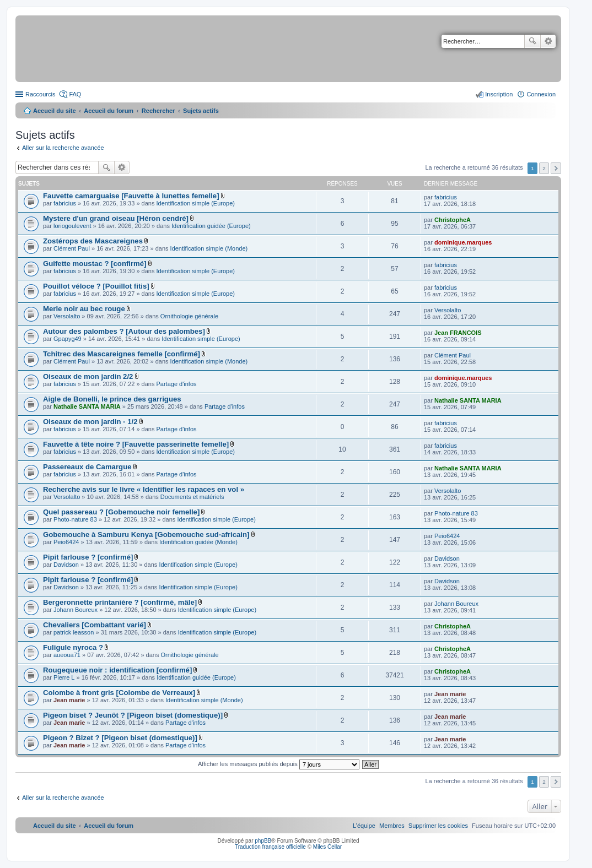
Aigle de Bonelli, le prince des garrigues (112, 399)
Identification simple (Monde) (209, 248)
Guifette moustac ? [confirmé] (95, 264)
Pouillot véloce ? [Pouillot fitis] (96, 286)
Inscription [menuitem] (499, 94)
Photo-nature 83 (75, 519)
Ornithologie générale (189, 316)
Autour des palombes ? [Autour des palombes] (124, 331)
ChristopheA (453, 220)
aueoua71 (67, 655)
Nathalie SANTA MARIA (87, 406)
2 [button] (544, 168)
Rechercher (532, 41)
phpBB (263, 841)
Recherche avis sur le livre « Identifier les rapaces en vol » (144, 489)
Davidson (66, 565)
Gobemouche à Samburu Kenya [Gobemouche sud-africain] (146, 535)
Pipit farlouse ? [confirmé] (88, 557)
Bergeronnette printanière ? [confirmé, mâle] (120, 602)
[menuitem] (438, 826)
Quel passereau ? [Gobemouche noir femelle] (121, 512)
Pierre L (64, 677)
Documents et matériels (192, 497)
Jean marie (69, 700)
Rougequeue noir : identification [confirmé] (117, 670)
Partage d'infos (177, 384)
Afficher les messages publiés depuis (279, 764)
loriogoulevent (72, 226)
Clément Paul (72, 248)
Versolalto (67, 316)
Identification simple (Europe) (196, 203)
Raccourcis (40, 94)
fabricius (65, 203)
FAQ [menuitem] (75, 94)
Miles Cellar (327, 847)
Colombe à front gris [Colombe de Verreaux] (119, 693)
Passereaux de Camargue (87, 467)
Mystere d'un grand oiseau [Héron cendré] (116, 218)
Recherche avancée (548, 41)
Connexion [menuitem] (541, 94)
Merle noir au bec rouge (84, 309)
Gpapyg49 (68, 339)
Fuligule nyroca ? (73, 647)
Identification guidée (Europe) (211, 226)
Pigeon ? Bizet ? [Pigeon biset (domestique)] (120, 738)
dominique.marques (463, 242)
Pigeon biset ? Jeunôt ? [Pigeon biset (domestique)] (133, 715)
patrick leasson (74, 632)
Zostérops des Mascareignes (93, 241)
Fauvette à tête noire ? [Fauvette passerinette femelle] (136, 444)
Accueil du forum (109, 111)
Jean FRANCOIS (458, 333)
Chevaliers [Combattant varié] (95, 625)
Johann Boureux (76, 610)
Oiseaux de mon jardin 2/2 (88, 376)
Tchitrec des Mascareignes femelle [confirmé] (122, 354)
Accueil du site (55, 111)
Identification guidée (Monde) (198, 542)
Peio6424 (66, 542)
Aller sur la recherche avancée (63, 148)
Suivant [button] (556, 168)
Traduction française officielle (270, 847)
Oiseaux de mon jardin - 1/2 (90, 422)
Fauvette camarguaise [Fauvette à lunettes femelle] (131, 196)
